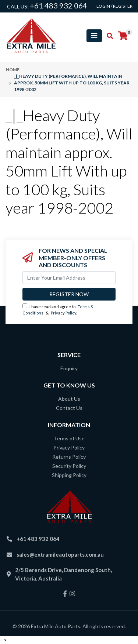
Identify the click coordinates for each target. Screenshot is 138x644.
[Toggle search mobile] (108, 36)
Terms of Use (69, 438)
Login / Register (114, 6)
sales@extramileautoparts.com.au (60, 554)
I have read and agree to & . (58, 309)
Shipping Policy (69, 475)
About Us (69, 399)
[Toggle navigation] (94, 36)
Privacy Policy (63, 313)
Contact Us (69, 408)
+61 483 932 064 (59, 6)
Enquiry (69, 368)
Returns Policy (69, 457)
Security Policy (69, 466)
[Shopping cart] (123, 36)
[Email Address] (69, 278)
